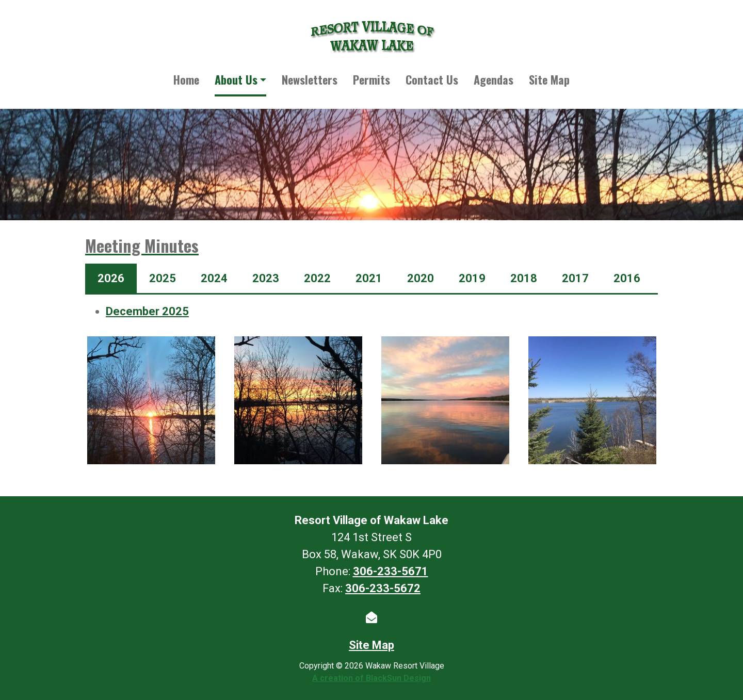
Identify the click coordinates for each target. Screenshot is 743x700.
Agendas (494, 79)
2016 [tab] (627, 278)
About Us (236, 79)
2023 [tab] (266, 278)
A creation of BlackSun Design (372, 678)
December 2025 (147, 311)
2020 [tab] (421, 278)
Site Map (549, 79)
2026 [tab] (111, 278)
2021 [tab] (369, 278)
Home (186, 79)
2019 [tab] (472, 278)
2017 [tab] (575, 278)
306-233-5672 (383, 588)
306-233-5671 (391, 571)
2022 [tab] (317, 278)
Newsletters (310, 79)
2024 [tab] (214, 278)
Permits (372, 79)
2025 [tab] (163, 278)
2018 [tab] (524, 278)
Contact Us (432, 79)
